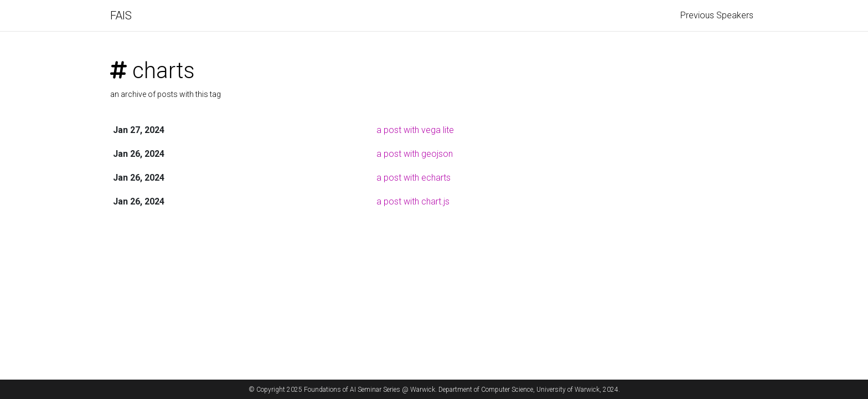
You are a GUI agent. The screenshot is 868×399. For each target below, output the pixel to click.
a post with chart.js (413, 201)
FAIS (121, 16)
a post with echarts (414, 178)
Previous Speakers (717, 15)
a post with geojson (415, 154)
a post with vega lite (415, 130)
